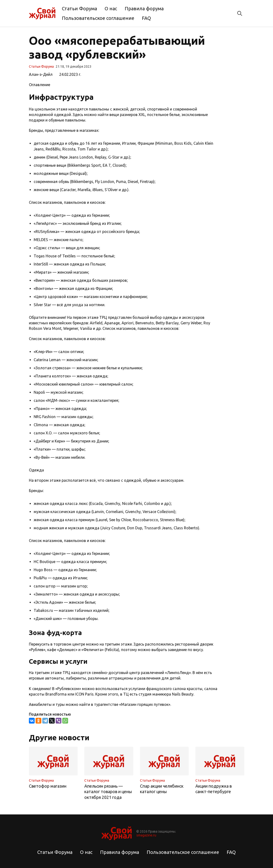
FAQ (146, 18)
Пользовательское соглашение (98, 18)
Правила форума (144, 8)
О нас (111, 8)
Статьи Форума (79, 8)
